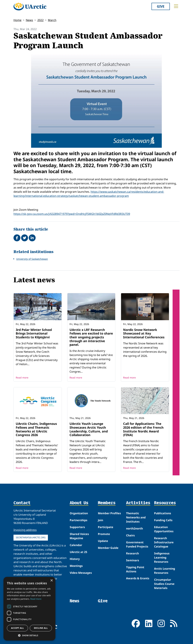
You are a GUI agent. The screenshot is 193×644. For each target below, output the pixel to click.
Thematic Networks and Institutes (136, 517)
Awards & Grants (138, 578)
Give (161, 6)
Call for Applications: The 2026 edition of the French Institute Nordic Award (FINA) (143, 429)
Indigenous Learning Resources (162, 558)
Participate (106, 527)
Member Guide (108, 548)
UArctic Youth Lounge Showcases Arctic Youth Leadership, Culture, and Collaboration (89, 429)
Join (100, 520)
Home (17, 20)
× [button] (51, 581)
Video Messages (81, 573)
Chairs (130, 535)
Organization (79, 513)
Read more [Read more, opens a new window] (36, 599)
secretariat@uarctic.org (31, 537)
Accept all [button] (17, 628)
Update (103, 541)
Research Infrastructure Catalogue (164, 542)
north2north (134, 528)
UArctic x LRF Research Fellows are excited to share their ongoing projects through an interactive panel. (91, 337)
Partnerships (79, 520)
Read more (22, 378)
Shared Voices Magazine (79, 536)
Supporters (77, 527)
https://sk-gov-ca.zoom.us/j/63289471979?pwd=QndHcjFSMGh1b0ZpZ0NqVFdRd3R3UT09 (72, 214)
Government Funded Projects (137, 544)
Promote (104, 534)
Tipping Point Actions (135, 569)
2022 (40, 20)
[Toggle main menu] (176, 6)
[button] (29, 635)
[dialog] (29, 609)
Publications (163, 513)
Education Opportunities (164, 529)
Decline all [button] (41, 628)
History (75, 559)
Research (132, 553)
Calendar (76, 545)
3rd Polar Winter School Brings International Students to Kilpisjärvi (34, 333)
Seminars (133, 560)
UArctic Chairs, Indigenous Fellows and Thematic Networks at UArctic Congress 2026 (36, 429)
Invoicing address (25, 530)
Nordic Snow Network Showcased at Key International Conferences (144, 333)
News (29, 20)
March (52, 20)
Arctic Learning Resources (165, 571)
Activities (138, 503)
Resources (165, 503)
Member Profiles (109, 513)
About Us (79, 503)
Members (107, 503)
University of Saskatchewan (32, 259)
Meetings (76, 566)
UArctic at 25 (78, 552)
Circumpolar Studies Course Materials (164, 584)
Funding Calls (163, 520)
